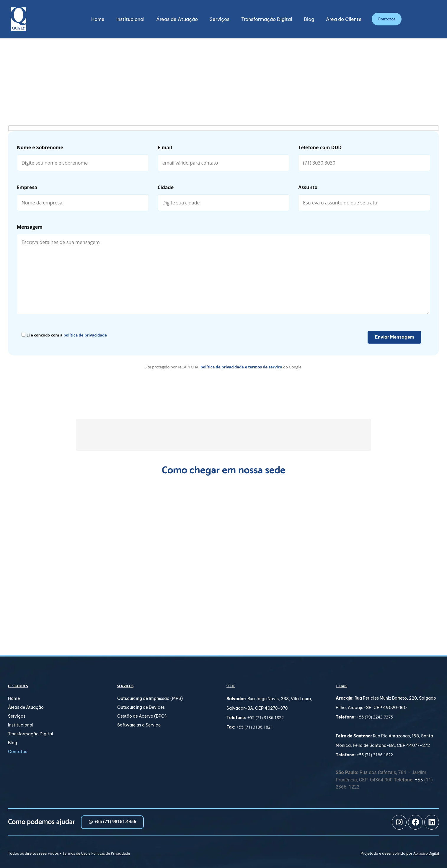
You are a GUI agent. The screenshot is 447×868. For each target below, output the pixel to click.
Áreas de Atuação (177, 19)
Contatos (18, 752)
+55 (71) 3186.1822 (266, 717)
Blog (309, 19)
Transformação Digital (267, 19)
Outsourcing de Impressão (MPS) (150, 698)
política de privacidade (85, 335)
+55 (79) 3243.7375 (375, 717)
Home (98, 19)
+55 (420, 780)
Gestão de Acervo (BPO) (142, 716)
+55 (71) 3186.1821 (255, 727)
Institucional (130, 19)
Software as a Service (139, 725)
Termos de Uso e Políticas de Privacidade (96, 853)
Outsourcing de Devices (141, 707)
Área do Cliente (344, 19)
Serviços (220, 19)
